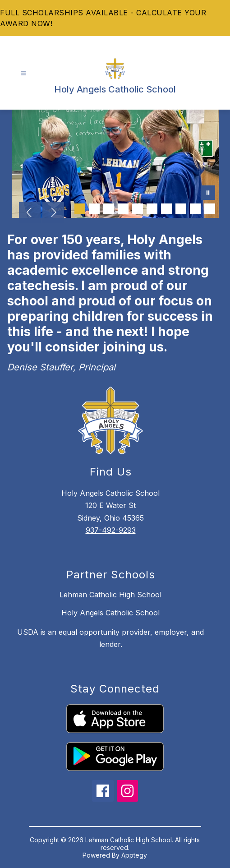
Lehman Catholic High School (110, 595)
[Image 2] (94, 209)
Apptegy (134, 855)
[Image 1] (80, 209)
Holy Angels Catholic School (110, 613)
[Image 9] (195, 209)
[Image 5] (138, 209)
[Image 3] (109, 209)
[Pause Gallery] (208, 194)
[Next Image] (53, 213)
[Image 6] (152, 209)
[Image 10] (210, 209)
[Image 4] (123, 209)
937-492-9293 (111, 530)
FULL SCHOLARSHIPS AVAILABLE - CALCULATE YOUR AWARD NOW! (103, 18)
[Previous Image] (30, 213)
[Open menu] (23, 73)
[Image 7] (166, 209)
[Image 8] (181, 209)
